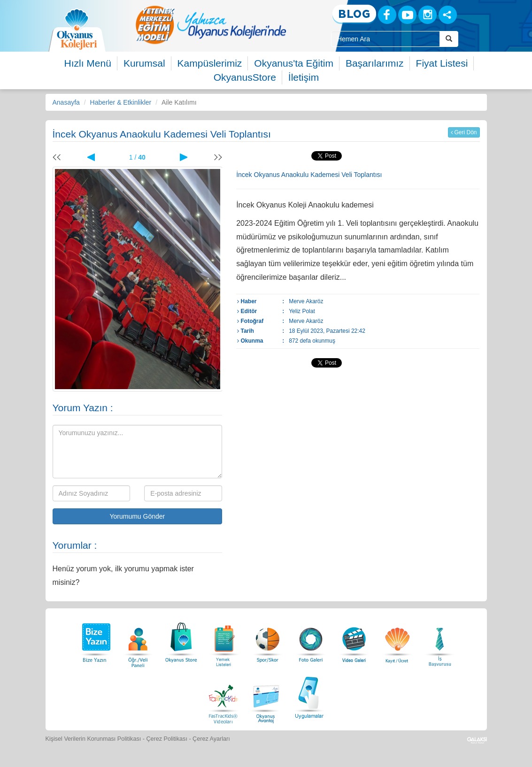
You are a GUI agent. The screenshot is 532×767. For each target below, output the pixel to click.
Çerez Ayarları (211, 739)
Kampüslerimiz (210, 63)
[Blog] (354, 14)
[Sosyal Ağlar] (448, 15)
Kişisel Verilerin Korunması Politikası (93, 739)
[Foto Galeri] (311, 640)
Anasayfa (66, 102)
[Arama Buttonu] (449, 39)
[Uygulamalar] (309, 696)
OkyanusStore (245, 77)
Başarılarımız (375, 63)
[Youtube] (407, 15)
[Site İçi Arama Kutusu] (386, 39)
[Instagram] (428, 15)
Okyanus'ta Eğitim (294, 63)
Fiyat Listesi (442, 63)
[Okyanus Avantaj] (266, 696)
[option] (211, 25)
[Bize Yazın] (95, 640)
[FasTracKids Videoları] (223, 696)
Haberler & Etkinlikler (121, 102)
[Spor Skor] (268, 640)
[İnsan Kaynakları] (439, 640)
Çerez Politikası (167, 739)
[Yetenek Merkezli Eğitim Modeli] (211, 25)
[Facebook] (387, 15)
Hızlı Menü (88, 63)
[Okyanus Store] (181, 640)
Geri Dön (464, 132)
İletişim (304, 77)
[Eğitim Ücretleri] (397, 640)
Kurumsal (144, 63)
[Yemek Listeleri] (224, 640)
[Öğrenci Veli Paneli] (138, 640)
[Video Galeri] (354, 640)
